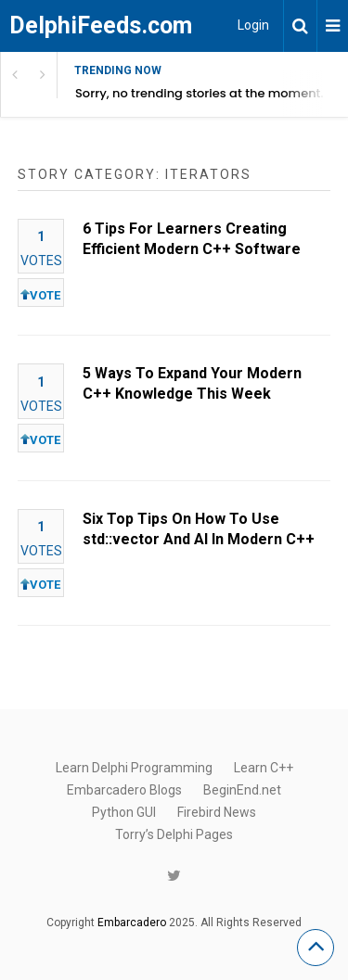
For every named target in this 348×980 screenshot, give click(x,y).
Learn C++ (264, 768)
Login (253, 25)
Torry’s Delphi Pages (174, 834)
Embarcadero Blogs (124, 790)
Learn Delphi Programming (134, 768)
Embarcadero (132, 923)
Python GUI (124, 812)
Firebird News (217, 812)
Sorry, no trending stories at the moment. (200, 93)
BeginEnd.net (242, 790)
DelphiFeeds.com (101, 25)
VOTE (40, 295)
